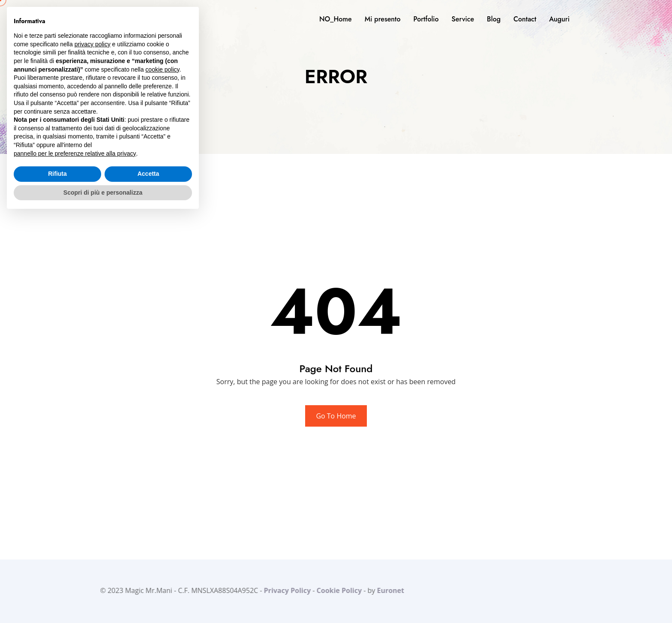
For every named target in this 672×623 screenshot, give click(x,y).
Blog (494, 19)
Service (463, 19)
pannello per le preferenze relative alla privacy (75, 153)
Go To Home (336, 416)
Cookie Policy (337, 590)
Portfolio (426, 19)
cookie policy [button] (162, 69)
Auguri (559, 19)
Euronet (389, 590)
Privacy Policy (285, 590)
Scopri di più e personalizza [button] (103, 193)
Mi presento (383, 19)
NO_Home (336, 19)
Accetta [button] (148, 174)
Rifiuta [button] (57, 174)
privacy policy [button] (93, 44)
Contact (525, 19)
